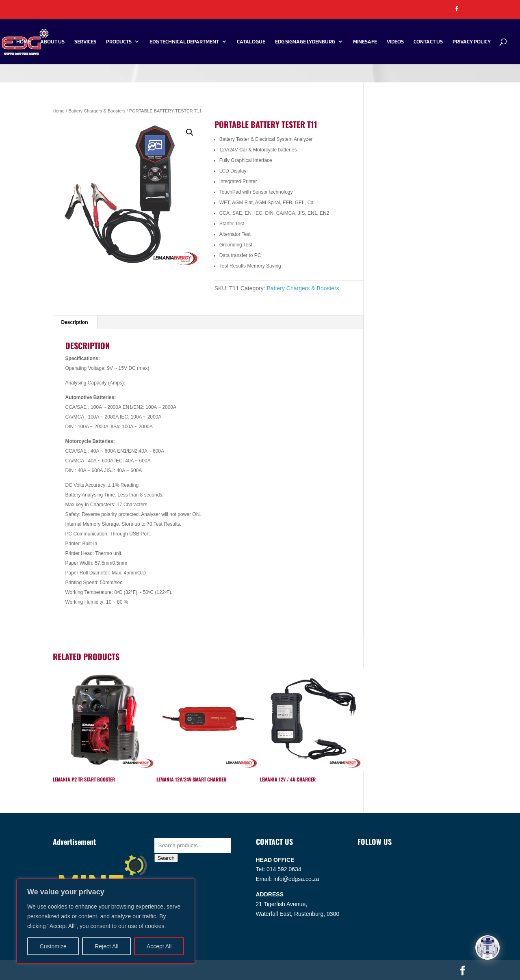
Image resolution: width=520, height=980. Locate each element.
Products (119, 42)
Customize (53, 946)
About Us (52, 42)
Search (166, 858)
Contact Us (428, 42)
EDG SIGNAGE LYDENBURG (305, 42)
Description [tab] (75, 322)
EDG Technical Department (184, 42)
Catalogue (251, 42)
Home (23, 42)
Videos (395, 42)
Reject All (106, 946)
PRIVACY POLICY (472, 42)
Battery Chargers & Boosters (97, 111)
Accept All (159, 946)
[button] (190, 132)
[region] (106, 921)
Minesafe (365, 42)
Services (85, 42)
